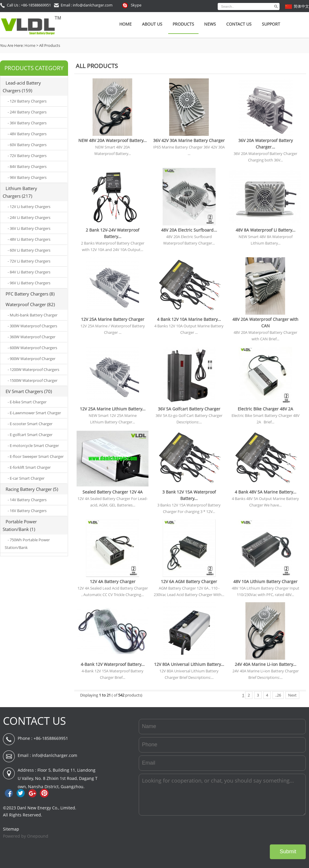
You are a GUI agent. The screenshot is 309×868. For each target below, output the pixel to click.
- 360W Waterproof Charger (32, 337)
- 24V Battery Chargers (27, 112)
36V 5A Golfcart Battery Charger (189, 409)
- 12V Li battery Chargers (29, 207)
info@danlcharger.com (55, 755)
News (210, 24)
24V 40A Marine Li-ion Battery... (266, 664)
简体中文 (301, 6)
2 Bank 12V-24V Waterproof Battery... (113, 233)
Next (292, 695)
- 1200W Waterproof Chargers (33, 369)
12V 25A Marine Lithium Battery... (113, 409)
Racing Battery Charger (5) (32, 489)
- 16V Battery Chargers (27, 511)
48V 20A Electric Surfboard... (189, 230)
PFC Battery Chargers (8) (30, 294)
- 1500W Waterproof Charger (33, 380)
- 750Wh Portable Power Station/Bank (27, 544)
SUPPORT (271, 24)
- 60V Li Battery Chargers (29, 250)
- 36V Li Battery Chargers (29, 228)
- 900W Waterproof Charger (32, 359)
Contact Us (239, 24)
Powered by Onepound (26, 836)
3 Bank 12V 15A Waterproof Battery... (189, 495)
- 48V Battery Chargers (27, 134)
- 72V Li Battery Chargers (29, 261)
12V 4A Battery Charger (113, 581)
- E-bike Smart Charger (27, 402)
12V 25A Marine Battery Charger (113, 319)
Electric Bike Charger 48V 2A (265, 409)
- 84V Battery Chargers (27, 166)
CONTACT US (34, 721)
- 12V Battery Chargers (27, 101)
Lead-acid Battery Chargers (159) (22, 87)
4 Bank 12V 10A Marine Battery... (189, 319)
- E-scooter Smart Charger (30, 424)
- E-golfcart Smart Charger (30, 435)
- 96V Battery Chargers (27, 177)
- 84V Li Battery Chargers (29, 272)
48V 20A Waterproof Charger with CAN (265, 322)
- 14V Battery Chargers (27, 500)
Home (125, 24)
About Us (152, 24)
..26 (278, 695)
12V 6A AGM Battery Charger (189, 581)
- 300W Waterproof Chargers (32, 326)
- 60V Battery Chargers (27, 145)
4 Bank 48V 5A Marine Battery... (266, 492)
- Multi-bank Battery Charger (33, 315)
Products (183, 24)
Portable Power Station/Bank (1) (20, 525)
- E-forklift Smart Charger (29, 467)
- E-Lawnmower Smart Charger (34, 413)
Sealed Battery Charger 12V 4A (113, 492)
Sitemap (11, 829)
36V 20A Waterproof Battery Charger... (266, 144)
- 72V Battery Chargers (27, 156)
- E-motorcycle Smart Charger (33, 445)
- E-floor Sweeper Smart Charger (36, 456)
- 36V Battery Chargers (27, 123)
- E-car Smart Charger (26, 478)
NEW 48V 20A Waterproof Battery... (113, 140)
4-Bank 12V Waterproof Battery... (113, 664)
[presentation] (261, 830)
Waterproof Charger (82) (30, 304)
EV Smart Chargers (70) (29, 391)
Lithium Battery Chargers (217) (20, 192)
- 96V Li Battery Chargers (29, 283)
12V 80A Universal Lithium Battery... (189, 664)
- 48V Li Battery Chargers (29, 239)
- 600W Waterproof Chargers (32, 348)
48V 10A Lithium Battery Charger (265, 581)
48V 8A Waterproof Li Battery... (266, 230)
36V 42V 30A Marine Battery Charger (189, 140)
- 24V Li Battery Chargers (29, 217)
